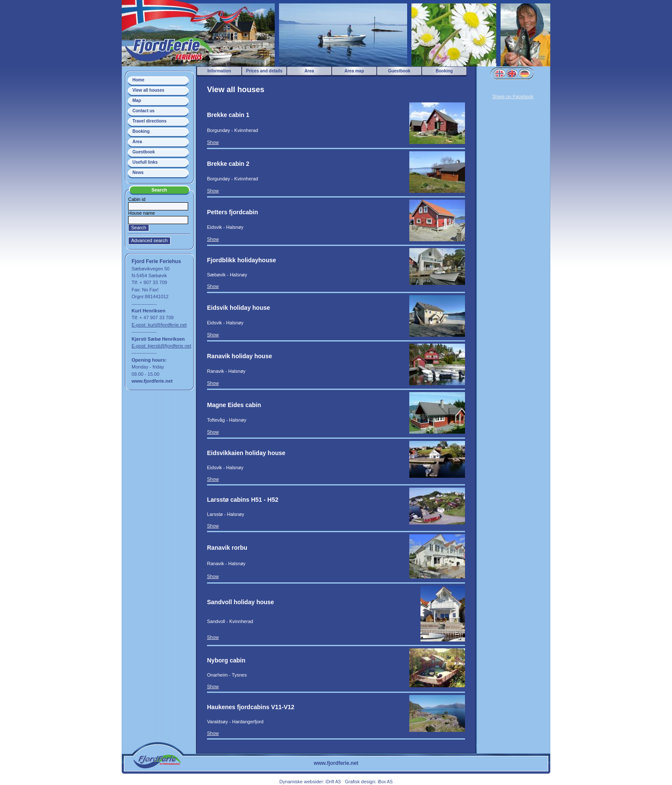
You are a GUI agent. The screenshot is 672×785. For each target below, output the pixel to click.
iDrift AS (333, 782)
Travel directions (149, 121)
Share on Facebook (513, 96)
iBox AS (385, 782)
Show (213, 142)
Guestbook (144, 152)
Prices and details (264, 71)
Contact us (144, 111)
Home (138, 80)
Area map (354, 71)
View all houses (148, 90)
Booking (141, 131)
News (138, 172)
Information (219, 71)
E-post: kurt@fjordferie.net (159, 325)
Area (137, 142)
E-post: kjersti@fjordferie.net (161, 346)
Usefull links (145, 162)
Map (137, 100)
